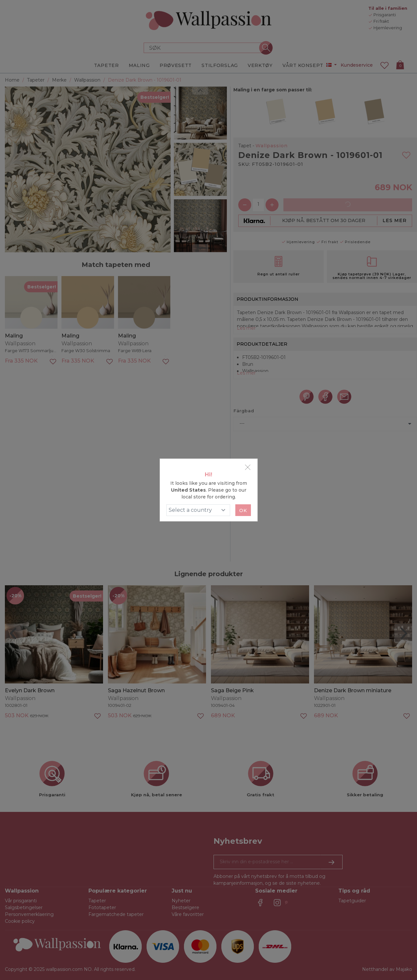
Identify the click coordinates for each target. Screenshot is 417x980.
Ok (243, 510)
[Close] (248, 467)
